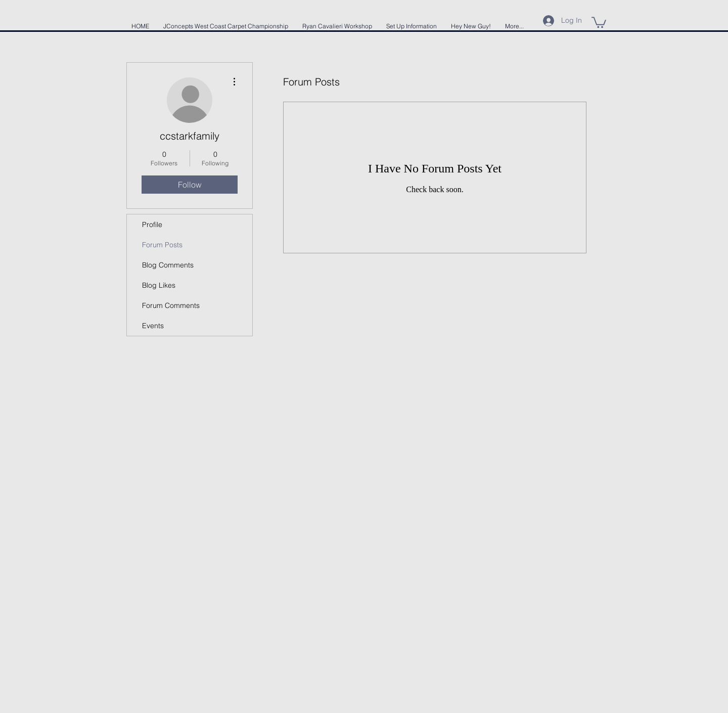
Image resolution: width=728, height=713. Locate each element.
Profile (152, 225)
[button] (599, 22)
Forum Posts (162, 245)
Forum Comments (171, 305)
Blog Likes (159, 285)
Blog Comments (168, 265)
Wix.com (423, 631)
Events (153, 326)
